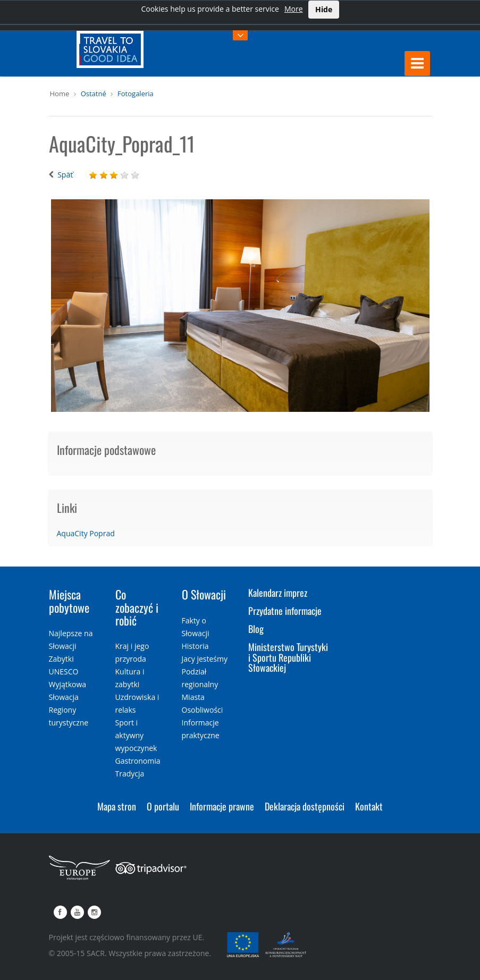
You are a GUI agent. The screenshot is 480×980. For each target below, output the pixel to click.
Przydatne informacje (285, 611)
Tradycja (130, 774)
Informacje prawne (222, 806)
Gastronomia (138, 761)
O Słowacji (204, 594)
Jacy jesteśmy (205, 659)
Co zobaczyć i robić (137, 607)
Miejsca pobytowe (69, 601)
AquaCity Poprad (86, 533)
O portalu (163, 806)
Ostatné (94, 94)
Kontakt (369, 806)
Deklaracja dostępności (305, 806)
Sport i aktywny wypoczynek (136, 735)
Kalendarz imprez (278, 593)
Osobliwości (203, 710)
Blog (256, 629)
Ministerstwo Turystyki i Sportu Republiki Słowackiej (288, 657)
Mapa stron (117, 806)
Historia (195, 646)
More (294, 9)
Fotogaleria (136, 94)
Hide (324, 9)
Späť (65, 175)
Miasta (193, 697)
